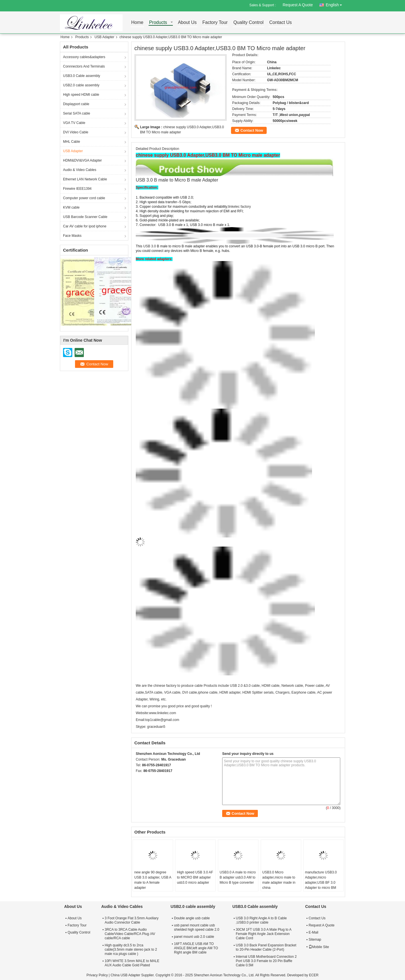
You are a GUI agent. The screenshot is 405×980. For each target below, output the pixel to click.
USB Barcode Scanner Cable (85, 217)
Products (158, 23)
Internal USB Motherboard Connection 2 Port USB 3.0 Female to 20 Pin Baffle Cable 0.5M (266, 961)
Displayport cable (76, 104)
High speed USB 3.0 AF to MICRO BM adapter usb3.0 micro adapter (195, 877)
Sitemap (315, 940)
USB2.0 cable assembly (81, 85)
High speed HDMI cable (81, 95)
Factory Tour (215, 23)
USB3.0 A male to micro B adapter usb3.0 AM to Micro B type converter (238, 877)
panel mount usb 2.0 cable (194, 937)
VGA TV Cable (74, 123)
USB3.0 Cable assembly (82, 76)
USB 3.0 (150, 246)
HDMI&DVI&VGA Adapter (82, 160)
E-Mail (313, 932)
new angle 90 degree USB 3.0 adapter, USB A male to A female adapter (153, 880)
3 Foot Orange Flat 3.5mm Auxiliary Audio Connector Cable (132, 920)
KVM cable (71, 207)
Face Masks (72, 236)
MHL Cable (72, 142)
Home (137, 23)
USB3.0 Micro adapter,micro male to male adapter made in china (279, 880)
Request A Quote (298, 5)
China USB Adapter (125, 975)
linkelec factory (239, 207)
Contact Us (281, 23)
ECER (314, 975)
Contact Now (252, 130)
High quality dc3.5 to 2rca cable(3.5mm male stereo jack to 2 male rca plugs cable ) (131, 950)
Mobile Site (319, 947)
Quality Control (248, 23)
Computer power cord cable (84, 198)
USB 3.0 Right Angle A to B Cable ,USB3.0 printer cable (261, 920)
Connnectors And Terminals (84, 66)
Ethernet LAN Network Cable (85, 179)
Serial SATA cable (77, 113)
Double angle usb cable (192, 918)
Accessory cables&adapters (84, 57)
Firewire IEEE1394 (77, 189)
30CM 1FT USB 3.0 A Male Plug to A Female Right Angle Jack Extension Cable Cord (264, 934)
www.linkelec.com (162, 713)
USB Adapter (104, 37)
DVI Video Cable (76, 132)
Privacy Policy (97, 975)
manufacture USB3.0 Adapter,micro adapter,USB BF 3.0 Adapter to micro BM (321, 880)
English (335, 4)
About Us (187, 23)
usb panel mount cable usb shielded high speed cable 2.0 (197, 927)
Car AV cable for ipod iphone (85, 226)
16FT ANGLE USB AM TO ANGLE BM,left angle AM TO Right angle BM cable (196, 948)
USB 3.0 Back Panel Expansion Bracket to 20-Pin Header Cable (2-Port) (266, 947)
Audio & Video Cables (80, 170)
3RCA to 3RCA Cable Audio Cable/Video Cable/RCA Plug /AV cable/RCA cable (130, 934)
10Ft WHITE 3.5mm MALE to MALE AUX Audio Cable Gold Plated (132, 963)
